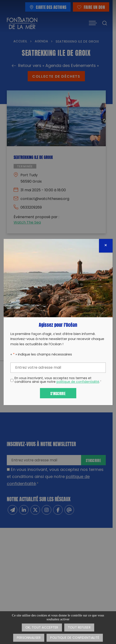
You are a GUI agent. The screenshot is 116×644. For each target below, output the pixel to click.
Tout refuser (79, 628)
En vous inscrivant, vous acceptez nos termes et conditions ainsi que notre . (58, 381)
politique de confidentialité (78, 382)
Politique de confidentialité (75, 638)
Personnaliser (29, 638)
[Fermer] (106, 246)
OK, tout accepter (42, 628)
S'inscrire (58, 393)
